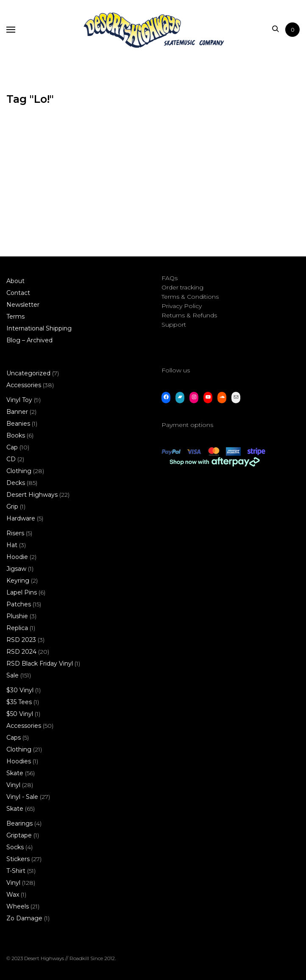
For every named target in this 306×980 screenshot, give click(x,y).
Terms (15, 317)
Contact (18, 293)
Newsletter (23, 305)
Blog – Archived (29, 340)
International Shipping (39, 328)
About (15, 281)
